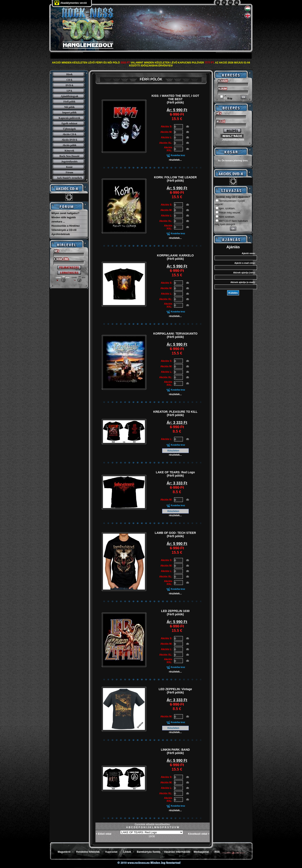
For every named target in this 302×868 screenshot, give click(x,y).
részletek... (175, 160)
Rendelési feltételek (88, 852)
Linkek (127, 852)
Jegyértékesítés (69, 162)
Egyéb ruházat (70, 123)
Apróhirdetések (61, 234)
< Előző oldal (104, 834)
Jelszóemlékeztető (233, 140)
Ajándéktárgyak (69, 96)
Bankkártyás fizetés (148, 852)
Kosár (69, 167)
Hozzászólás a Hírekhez (66, 226)
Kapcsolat (111, 852)
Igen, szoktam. (225, 208)
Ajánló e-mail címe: (245, 263)
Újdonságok (69, 129)
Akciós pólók (69, 145)
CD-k (69, 80)
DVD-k (70, 85)
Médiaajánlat (201, 852)
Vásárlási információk (177, 852)
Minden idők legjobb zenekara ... (64, 220)
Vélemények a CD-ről (64, 230)
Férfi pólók (70, 102)
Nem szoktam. (225, 217)
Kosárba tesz (178, 155)
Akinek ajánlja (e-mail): (243, 282)
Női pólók (69, 107)
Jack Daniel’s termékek (69, 178)
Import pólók (69, 113)
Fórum (69, 172)
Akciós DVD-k (69, 140)
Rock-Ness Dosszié (70, 156)
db (188, 127)
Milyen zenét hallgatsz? (65, 213)
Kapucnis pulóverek (70, 118)
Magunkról (64, 852)
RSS (217, 852)
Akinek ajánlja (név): (244, 273)
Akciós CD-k (69, 134)
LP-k (69, 91)
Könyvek (69, 151)
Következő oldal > (199, 834)
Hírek (69, 74)
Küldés (233, 293)
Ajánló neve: (249, 253)
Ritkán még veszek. (228, 213)
